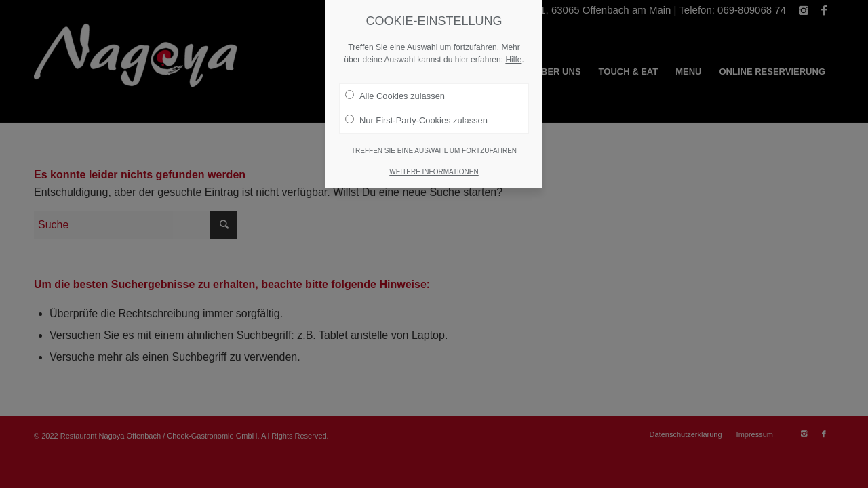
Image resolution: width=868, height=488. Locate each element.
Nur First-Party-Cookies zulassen (416, 120)
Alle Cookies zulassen (395, 96)
